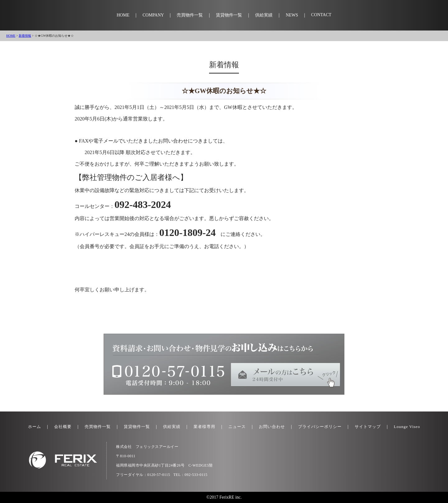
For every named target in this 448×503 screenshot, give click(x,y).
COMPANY (153, 15)
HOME (123, 15)
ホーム (35, 427)
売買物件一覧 (190, 15)
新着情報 (25, 36)
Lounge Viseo (407, 427)
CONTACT (321, 15)
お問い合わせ (272, 427)
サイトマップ (368, 427)
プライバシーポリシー (320, 427)
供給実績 (264, 15)
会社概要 (63, 427)
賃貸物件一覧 (229, 15)
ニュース (237, 427)
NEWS (292, 15)
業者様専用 (204, 427)
